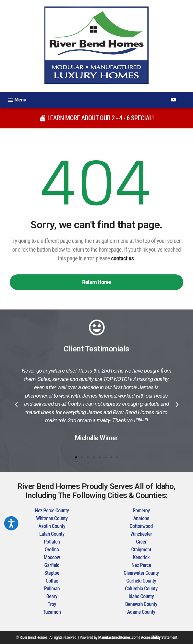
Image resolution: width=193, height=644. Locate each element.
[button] (17, 100)
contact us (122, 258)
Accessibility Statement (159, 637)
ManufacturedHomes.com (118, 637)
